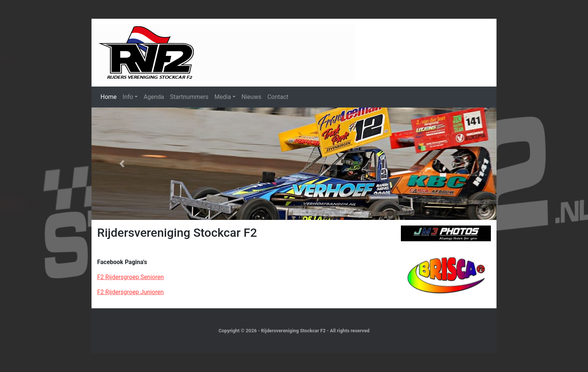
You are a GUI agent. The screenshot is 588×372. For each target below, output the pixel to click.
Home (109, 97)
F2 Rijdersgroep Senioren (130, 277)
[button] (122, 164)
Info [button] (128, 97)
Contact (278, 97)
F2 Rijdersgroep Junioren (130, 292)
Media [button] (223, 97)
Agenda (154, 97)
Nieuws (251, 97)
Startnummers (189, 97)
